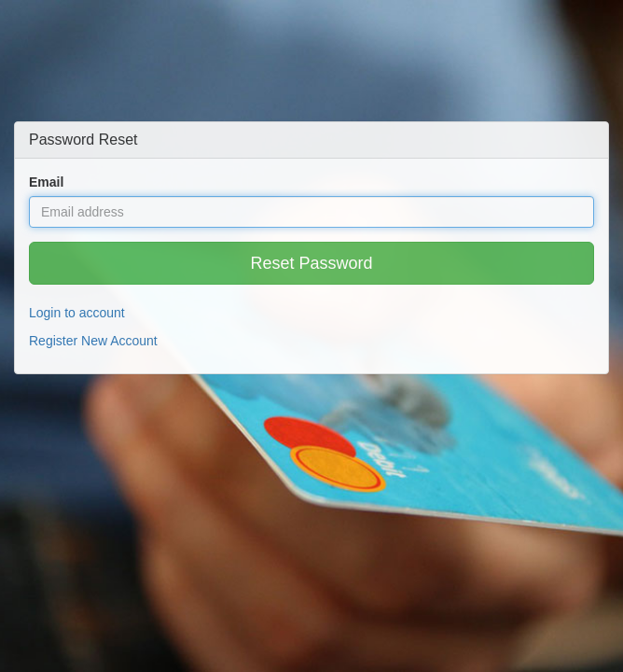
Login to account (77, 313)
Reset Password (311, 263)
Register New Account (93, 341)
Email (46, 182)
